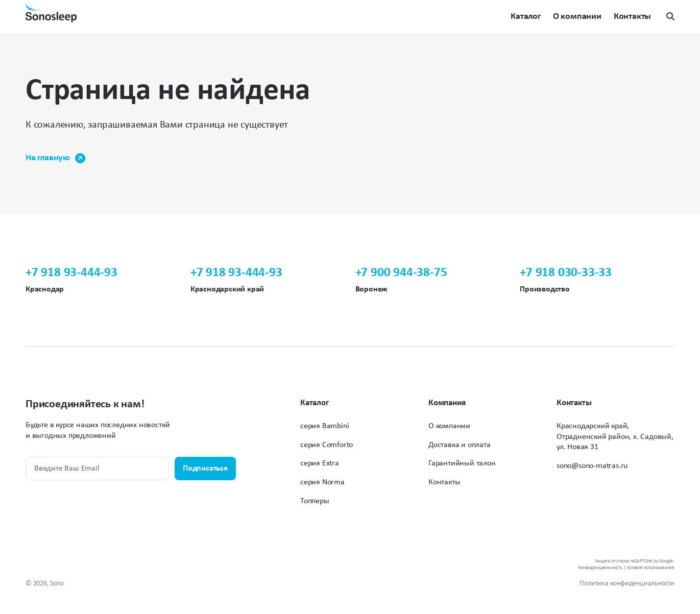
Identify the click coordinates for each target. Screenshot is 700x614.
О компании (577, 17)
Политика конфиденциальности (627, 584)
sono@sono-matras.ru (592, 466)
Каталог (526, 17)
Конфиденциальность (600, 568)
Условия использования (650, 568)
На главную (55, 158)
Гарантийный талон (462, 463)
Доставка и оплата (460, 445)
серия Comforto (327, 445)
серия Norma (322, 482)
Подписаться (205, 469)
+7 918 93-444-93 (71, 273)
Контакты (632, 17)
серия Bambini (324, 426)
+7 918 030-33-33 (566, 273)
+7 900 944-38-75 (401, 273)
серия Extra (320, 463)
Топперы (315, 501)
